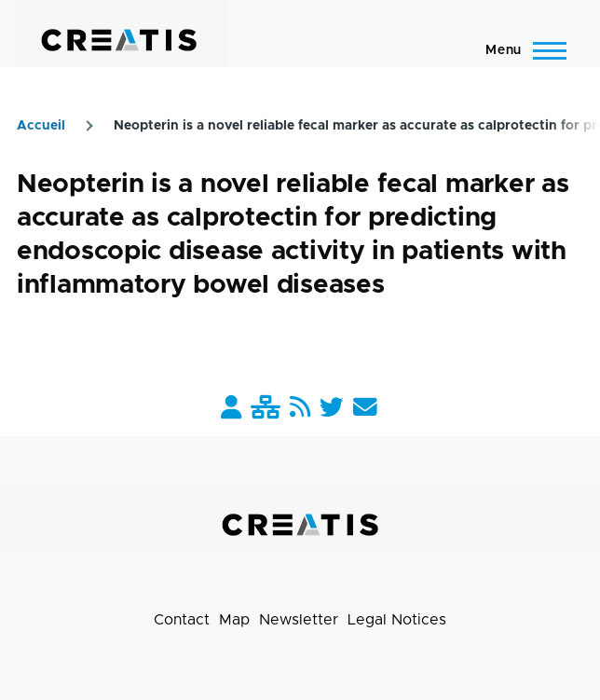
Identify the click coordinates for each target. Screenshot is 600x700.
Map (234, 620)
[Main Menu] (520, 50)
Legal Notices (397, 620)
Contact (182, 620)
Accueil (41, 126)
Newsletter (299, 620)
